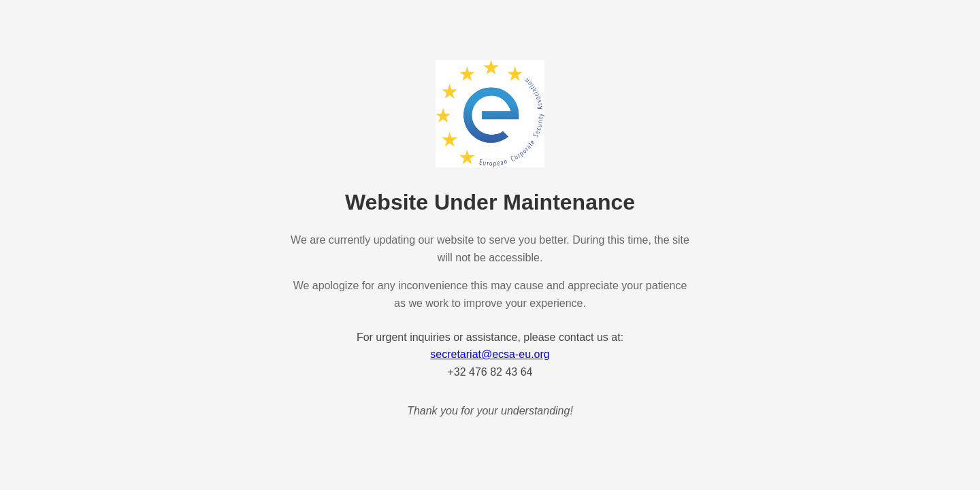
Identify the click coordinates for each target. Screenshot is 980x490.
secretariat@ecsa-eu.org (490, 354)
